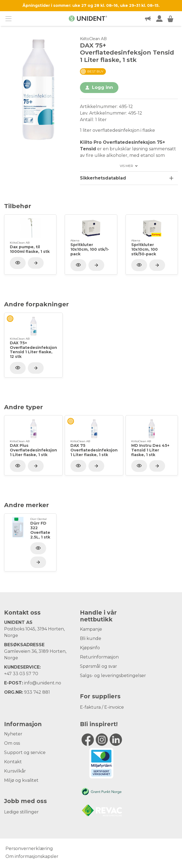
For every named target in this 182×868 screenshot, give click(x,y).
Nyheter (13, 734)
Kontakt (13, 762)
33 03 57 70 (26, 674)
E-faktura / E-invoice (102, 707)
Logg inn (102, 87)
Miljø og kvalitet (21, 780)
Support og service (25, 752)
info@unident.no (43, 683)
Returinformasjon (99, 657)
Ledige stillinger (21, 812)
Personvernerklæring (29, 848)
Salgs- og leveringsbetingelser (113, 676)
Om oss (12, 743)
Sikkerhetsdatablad (103, 178)
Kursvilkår (15, 771)
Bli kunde (91, 638)
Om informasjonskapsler (32, 856)
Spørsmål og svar (99, 666)
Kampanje (91, 629)
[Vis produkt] (36, 263)
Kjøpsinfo (90, 648)
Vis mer (126, 166)
